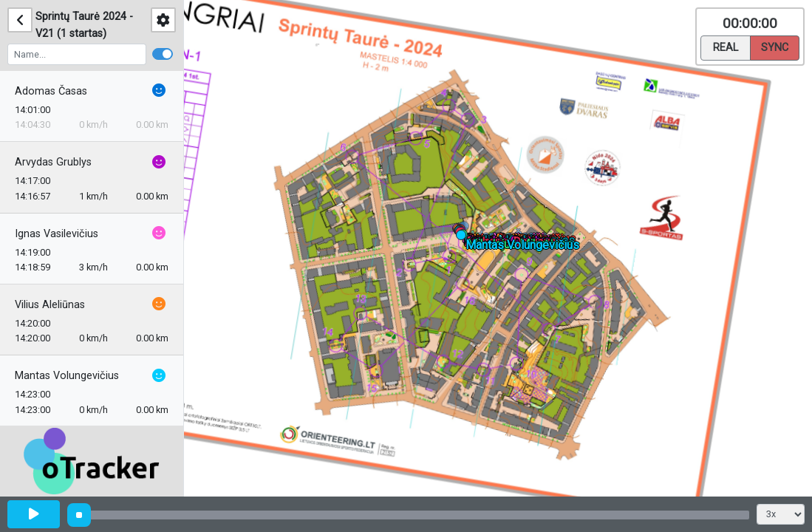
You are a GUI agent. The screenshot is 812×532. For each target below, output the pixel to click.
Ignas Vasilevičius (57, 234)
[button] (467, 229)
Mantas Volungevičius (67, 376)
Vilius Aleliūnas (50, 305)
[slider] (79, 515)
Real (726, 47)
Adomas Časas (51, 91)
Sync (775, 47)
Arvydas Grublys (53, 162)
